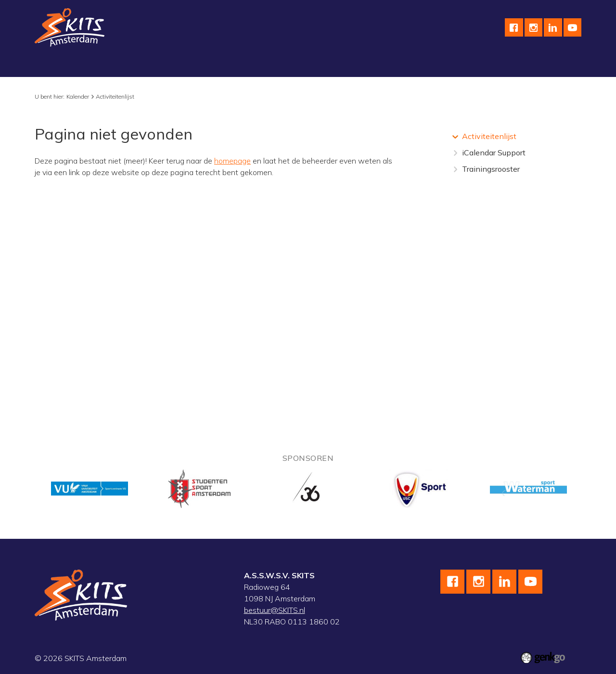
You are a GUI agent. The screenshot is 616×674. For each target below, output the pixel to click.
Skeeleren (219, 65)
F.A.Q (486, 65)
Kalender (312, 65)
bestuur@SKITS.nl (275, 610)
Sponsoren (361, 65)
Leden (521, 65)
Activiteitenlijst (115, 96)
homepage (232, 161)
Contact (448, 65)
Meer (556, 65)
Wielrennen (166, 65)
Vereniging (60, 65)
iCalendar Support (494, 153)
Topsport (266, 65)
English (407, 65)
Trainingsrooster (491, 169)
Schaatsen (112, 65)
